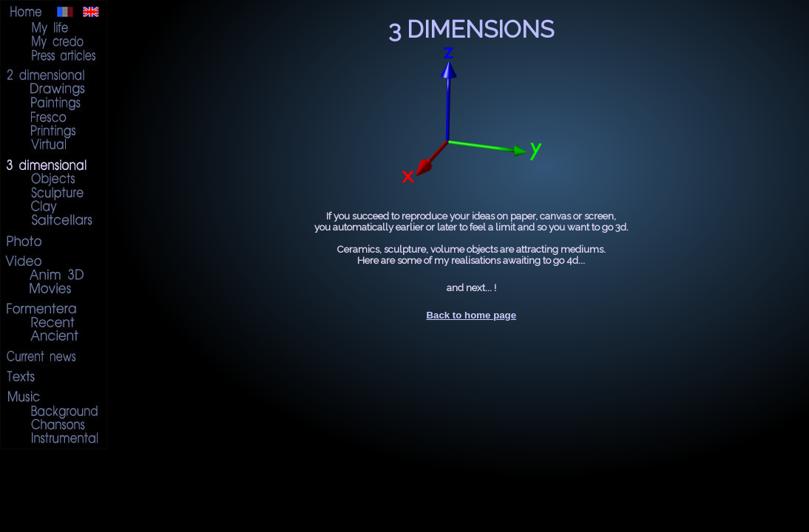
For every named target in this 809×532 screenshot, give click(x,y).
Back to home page (471, 315)
